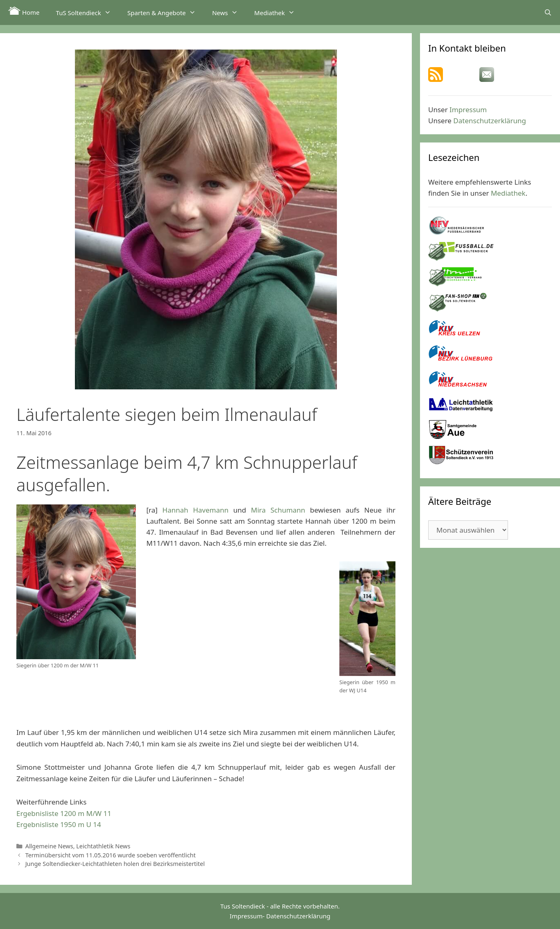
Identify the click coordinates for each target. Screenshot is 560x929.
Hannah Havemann (196, 510)
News (229, 12)
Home (24, 11)
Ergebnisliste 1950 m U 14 (59, 824)
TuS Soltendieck (88, 12)
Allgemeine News (49, 846)
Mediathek (279, 12)
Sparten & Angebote (166, 12)
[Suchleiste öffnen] (548, 12)
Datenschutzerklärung (490, 121)
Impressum (468, 110)
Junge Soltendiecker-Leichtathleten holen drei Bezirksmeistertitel (115, 864)
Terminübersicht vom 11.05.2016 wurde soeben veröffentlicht (111, 855)
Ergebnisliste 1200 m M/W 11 (64, 813)
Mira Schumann (278, 510)
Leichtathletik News (103, 846)
